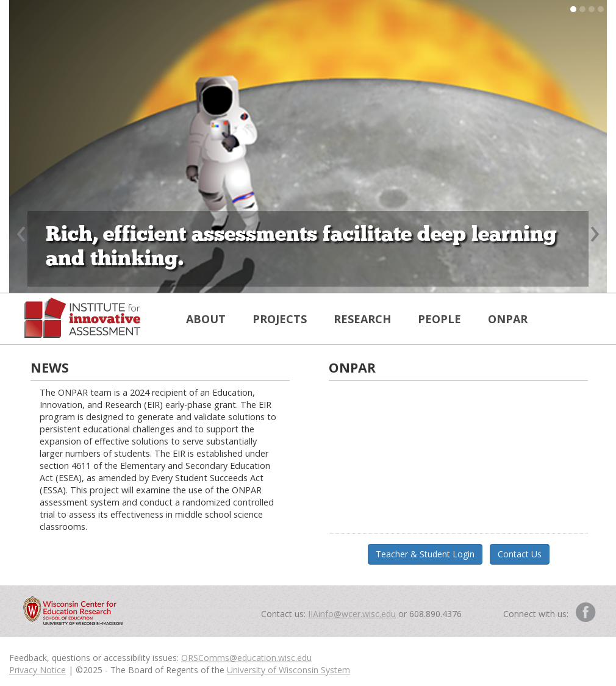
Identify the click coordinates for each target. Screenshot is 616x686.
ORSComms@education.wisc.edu (246, 658)
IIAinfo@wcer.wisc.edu (352, 614)
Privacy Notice (38, 670)
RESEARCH (362, 319)
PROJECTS (280, 319)
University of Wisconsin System (288, 670)
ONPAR (508, 319)
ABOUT (206, 319)
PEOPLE (439, 319)
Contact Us (520, 554)
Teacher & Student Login (425, 554)
